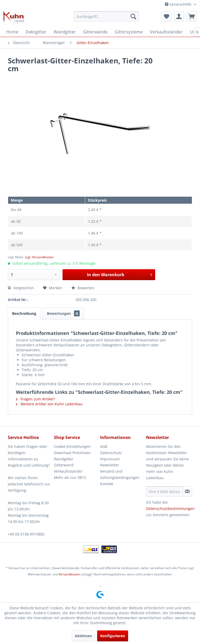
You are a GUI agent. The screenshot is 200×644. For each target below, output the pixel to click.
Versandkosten (69, 574)
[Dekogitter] (36, 32)
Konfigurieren (113, 636)
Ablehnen (83, 636)
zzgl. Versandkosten (39, 257)
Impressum (110, 459)
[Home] (12, 32)
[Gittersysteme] (129, 32)
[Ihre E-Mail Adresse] (165, 491)
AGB (104, 446)
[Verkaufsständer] (166, 32)
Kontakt (107, 484)
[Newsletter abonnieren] (187, 491)
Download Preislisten (72, 453)
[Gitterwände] (95, 32)
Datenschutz (111, 453)
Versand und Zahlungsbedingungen (120, 474)
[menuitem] (107, 16)
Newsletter (110, 465)
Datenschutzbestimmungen (170, 508)
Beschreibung (24, 313)
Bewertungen (63, 313)
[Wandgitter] (65, 32)
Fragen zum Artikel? (35, 399)
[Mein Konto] (179, 16)
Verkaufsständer (68, 471)
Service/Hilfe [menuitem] (179, 4)
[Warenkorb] (192, 16)
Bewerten (83, 288)
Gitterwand (64, 465)
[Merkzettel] (166, 16)
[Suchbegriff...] (107, 16)
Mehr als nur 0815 (70, 477)
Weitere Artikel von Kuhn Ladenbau (49, 404)
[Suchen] (133, 16)
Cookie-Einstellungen (72, 446)
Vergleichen (21, 288)
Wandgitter (64, 459)
